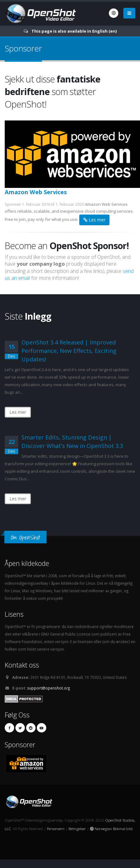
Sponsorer (20, 745)
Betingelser (77, 828)
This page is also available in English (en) (74, 31)
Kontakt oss (22, 665)
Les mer (94, 220)
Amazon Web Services (36, 192)
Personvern (56, 828)
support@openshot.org (48, 688)
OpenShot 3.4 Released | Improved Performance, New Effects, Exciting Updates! (69, 351)
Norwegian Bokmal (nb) (111, 828)
